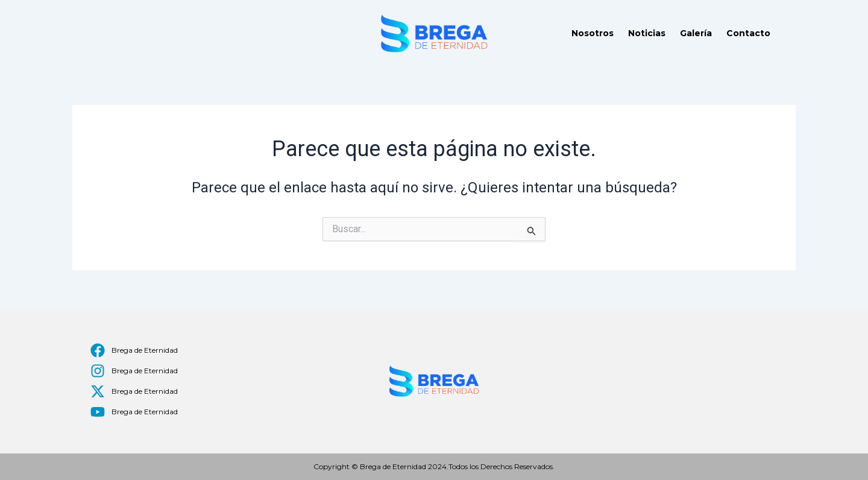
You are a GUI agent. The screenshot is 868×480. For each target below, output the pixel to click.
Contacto (748, 33)
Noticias (647, 33)
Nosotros (593, 33)
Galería (696, 33)
